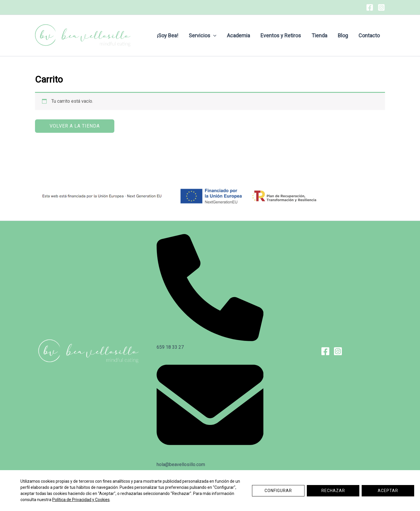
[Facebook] (370, 7)
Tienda (319, 35)
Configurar (278, 491)
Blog (343, 35)
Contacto (369, 35)
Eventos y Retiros (281, 35)
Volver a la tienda (75, 126)
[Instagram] (381, 7)
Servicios (203, 36)
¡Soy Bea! (168, 35)
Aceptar (388, 491)
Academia (238, 35)
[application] (213, 36)
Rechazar (333, 491)
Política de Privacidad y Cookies (81, 500)
